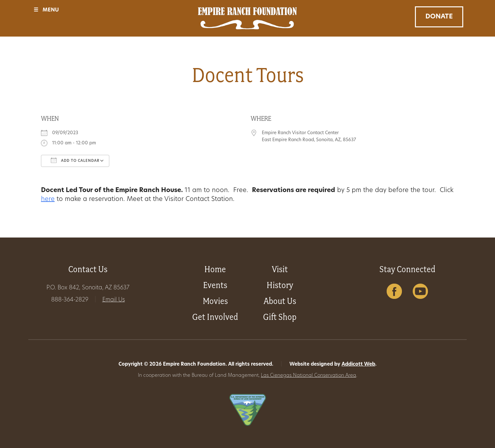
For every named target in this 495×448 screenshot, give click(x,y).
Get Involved (215, 317)
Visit (280, 269)
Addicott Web (358, 365)
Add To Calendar (75, 160)
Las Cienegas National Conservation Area (309, 376)
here (48, 199)
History (280, 285)
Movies (215, 301)
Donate (439, 17)
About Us (280, 301)
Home (215, 269)
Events (215, 285)
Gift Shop (280, 317)
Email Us (114, 300)
